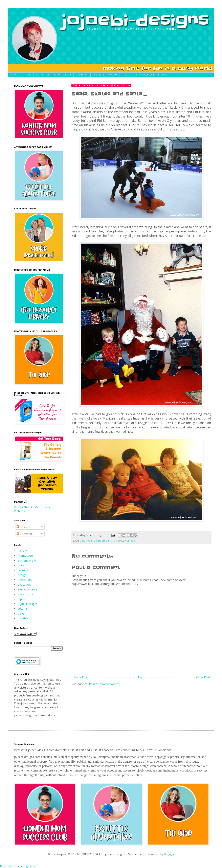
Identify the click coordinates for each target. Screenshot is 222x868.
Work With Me (119, 75)
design (22, 575)
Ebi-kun (23, 551)
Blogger (169, 854)
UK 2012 (119, 541)
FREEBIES (99, 75)
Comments (25, 534)
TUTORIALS (43, 75)
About (15, 75)
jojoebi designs (28, 604)
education (24, 584)
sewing (22, 609)
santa (109, 541)
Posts (22, 527)
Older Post (203, 677)
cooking (23, 570)
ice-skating (88, 541)
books (22, 565)
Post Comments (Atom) (105, 684)
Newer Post (80, 677)
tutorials (23, 618)
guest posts (25, 594)
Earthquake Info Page (151, 75)
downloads (25, 580)
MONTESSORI (63, 75)
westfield (130, 541)
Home (142, 677)
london (100, 541)
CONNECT (82, 75)
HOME (27, 75)
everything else (28, 589)
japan (21, 599)
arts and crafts (27, 560)
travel (21, 613)
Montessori (25, 556)
